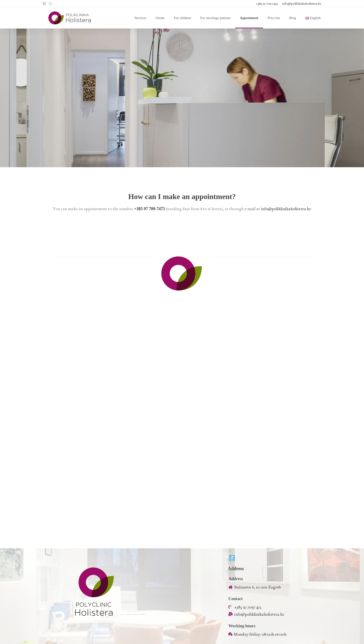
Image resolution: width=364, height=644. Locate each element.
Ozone (160, 18)
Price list (274, 18)
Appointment (249, 18)
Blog (293, 18)
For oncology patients (216, 18)
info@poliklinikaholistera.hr (302, 3)
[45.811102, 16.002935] (182, 488)
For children (182, 18)
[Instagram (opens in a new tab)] (50, 4)
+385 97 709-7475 (267, 3)
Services (140, 18)
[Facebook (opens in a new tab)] (45, 4)
